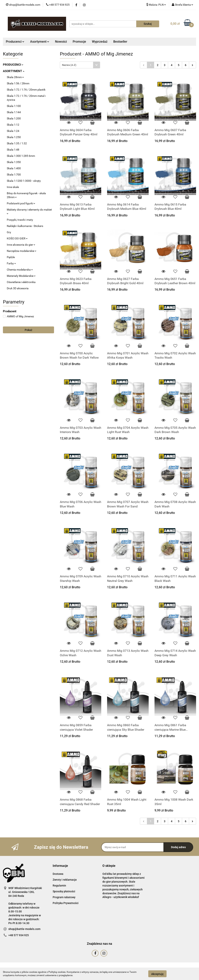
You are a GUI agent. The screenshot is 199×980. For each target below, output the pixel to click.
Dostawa (58, 874)
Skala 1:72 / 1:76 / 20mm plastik (26, 90)
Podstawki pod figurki (21, 203)
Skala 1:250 (14, 137)
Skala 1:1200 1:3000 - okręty (24, 181)
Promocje (79, 42)
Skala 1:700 (14, 175)
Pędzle (11, 257)
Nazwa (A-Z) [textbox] (69, 65)
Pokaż (28, 330)
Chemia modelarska (20, 270)
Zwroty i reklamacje (65, 880)
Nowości (61, 42)
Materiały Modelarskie (21, 276)
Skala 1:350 (14, 162)
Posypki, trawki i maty (20, 220)
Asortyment (40, 42)
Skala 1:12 (13, 125)
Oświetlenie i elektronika (21, 282)
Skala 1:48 (13, 150)
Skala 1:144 (14, 112)
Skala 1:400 (14, 168)
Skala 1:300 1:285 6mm (21, 156)
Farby (11, 263)
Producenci (15, 42)
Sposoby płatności (64, 891)
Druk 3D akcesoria (18, 288)
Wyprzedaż (100, 42)
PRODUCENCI (13, 65)
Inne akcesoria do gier (21, 245)
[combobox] (80, 65)
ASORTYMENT (14, 71)
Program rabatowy (64, 897)
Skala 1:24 (13, 131)
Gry (9, 232)
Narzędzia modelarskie (22, 251)
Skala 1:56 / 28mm (18, 83)
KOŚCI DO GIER (17, 238)
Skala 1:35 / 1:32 (17, 143)
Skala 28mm (15, 77)
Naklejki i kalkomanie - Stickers (25, 226)
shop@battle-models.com (24, 929)
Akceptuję (157, 974)
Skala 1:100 (14, 106)
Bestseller (120, 42)
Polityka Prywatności (66, 903)
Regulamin (59, 886)
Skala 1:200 (14, 118)
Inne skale (13, 187)
